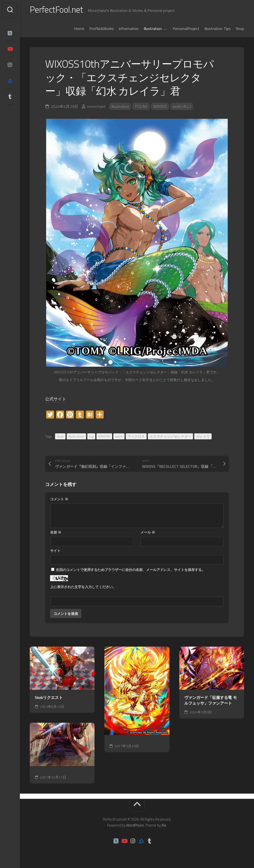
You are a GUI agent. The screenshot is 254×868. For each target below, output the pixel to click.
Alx (164, 826)
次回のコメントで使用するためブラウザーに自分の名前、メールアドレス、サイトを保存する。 (130, 571)
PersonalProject (186, 30)
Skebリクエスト (49, 699)
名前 (56, 533)
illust (60, 437)
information (129, 30)
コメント (59, 500)
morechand (96, 107)
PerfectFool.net (58, 10)
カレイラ (203, 437)
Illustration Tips (218, 30)
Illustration (153, 30)
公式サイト (57, 400)
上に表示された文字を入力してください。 (83, 588)
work (119, 437)
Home (79, 30)
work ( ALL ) (183, 107)
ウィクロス (136, 437)
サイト (55, 552)
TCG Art (141, 107)
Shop (240, 30)
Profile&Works (102, 30)
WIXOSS (161, 107)
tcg (91, 437)
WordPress (135, 826)
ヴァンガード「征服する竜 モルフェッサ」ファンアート (211, 702)
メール (148, 533)
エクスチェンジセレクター (170, 437)
